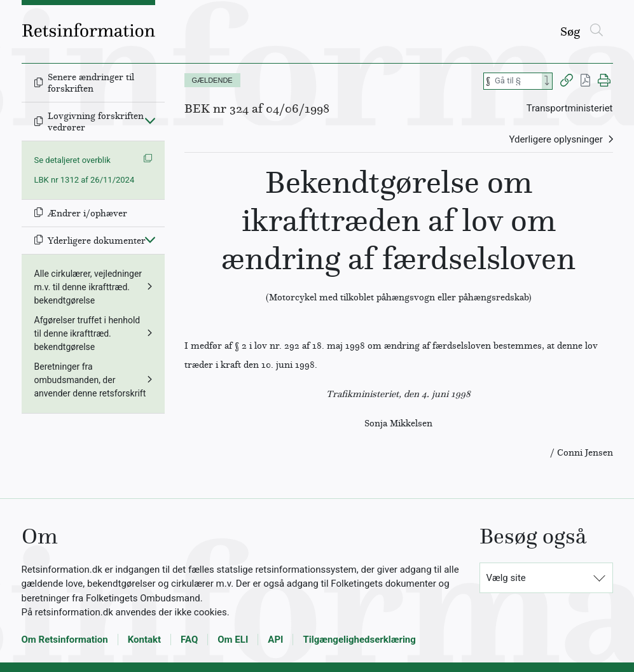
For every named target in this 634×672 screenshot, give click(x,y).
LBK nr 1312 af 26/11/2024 (85, 180)
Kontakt (144, 640)
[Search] (547, 81)
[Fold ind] (150, 120)
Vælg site (506, 578)
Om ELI (233, 640)
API (275, 640)
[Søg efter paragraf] (517, 81)
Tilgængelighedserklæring (359, 640)
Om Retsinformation (65, 640)
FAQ (189, 640)
